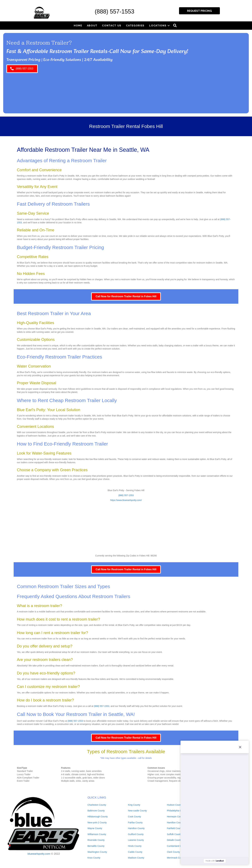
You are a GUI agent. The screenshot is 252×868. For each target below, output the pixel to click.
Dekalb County (174, 840)
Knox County (94, 858)
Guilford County (136, 834)
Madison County (136, 858)
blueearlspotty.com (39, 854)
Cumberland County (177, 846)
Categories (135, 25)
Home (78, 25)
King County (134, 805)
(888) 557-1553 (114, 11)
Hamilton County (136, 828)
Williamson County (97, 834)
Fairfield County (175, 828)
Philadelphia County (177, 811)
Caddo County (135, 852)
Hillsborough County (98, 817)
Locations (158, 25)
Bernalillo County (96, 846)
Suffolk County (174, 834)
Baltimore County (96, 811)
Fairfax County (135, 823)
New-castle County (137, 811)
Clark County (173, 852)
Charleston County (97, 805)
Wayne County (95, 828)
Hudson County (175, 805)
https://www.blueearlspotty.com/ (126, 500)
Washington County (97, 852)
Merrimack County (176, 858)
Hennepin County (175, 817)
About (92, 25)
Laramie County (136, 840)
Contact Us (112, 25)
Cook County (134, 817)
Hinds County (135, 846)
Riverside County (96, 840)
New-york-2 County (97, 823)
